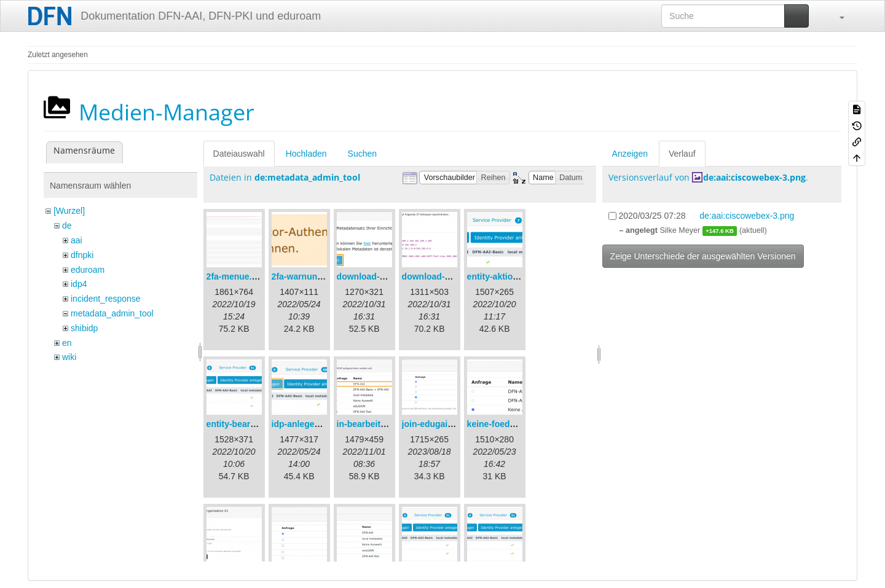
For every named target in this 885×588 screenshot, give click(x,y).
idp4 (79, 284)
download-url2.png (440, 276)
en (67, 343)
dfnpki (82, 255)
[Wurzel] (69, 211)
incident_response (106, 299)
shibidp (84, 328)
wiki (69, 357)
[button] (836, 16)
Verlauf (682, 154)
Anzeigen (630, 154)
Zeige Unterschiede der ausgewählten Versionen (703, 256)
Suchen (362, 154)
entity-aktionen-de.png (513, 276)
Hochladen (306, 154)
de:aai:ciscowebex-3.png (754, 177)
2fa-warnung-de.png (313, 276)
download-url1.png (375, 276)
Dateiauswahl (239, 154)
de (67, 225)
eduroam (88, 270)
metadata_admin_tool (112, 313)
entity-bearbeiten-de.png (257, 424)
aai (77, 240)
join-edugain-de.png (443, 424)
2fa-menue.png (237, 276)
